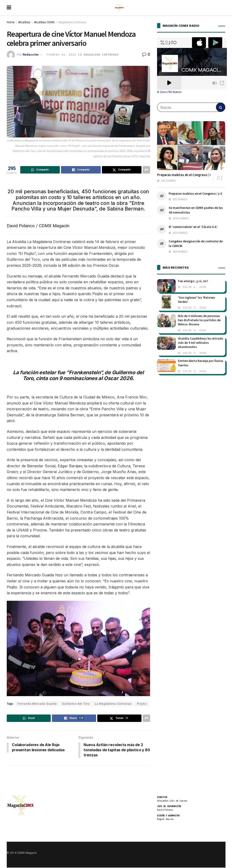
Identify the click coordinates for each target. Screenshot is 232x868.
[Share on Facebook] (81, 170)
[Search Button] (221, 107)
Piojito (142, 704)
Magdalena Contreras (72, 22)
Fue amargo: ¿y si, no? (193, 281)
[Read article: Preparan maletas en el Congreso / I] (191, 146)
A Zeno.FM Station (169, 92)
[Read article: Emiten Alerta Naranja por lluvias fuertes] (166, 366)
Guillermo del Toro (76, 704)
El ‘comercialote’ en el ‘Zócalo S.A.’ (193, 227)
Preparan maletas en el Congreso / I (184, 175)
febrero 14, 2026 (61, 55)
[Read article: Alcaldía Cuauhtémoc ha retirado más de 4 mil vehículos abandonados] (166, 343)
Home (11, 22)
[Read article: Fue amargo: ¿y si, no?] (166, 286)
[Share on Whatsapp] (40, 170)
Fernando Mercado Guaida (37, 704)
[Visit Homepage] (119, 8)
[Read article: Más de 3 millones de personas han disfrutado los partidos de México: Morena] (166, 321)
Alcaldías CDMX (44, 22)
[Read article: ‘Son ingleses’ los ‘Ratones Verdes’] (166, 302)
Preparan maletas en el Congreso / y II (195, 194)
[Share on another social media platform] (146, 170)
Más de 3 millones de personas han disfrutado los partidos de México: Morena (199, 320)
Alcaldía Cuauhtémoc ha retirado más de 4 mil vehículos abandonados (201, 343)
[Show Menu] (9, 8)
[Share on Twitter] (122, 170)
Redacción (31, 55)
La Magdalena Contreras (113, 704)
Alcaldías (24, 22)
